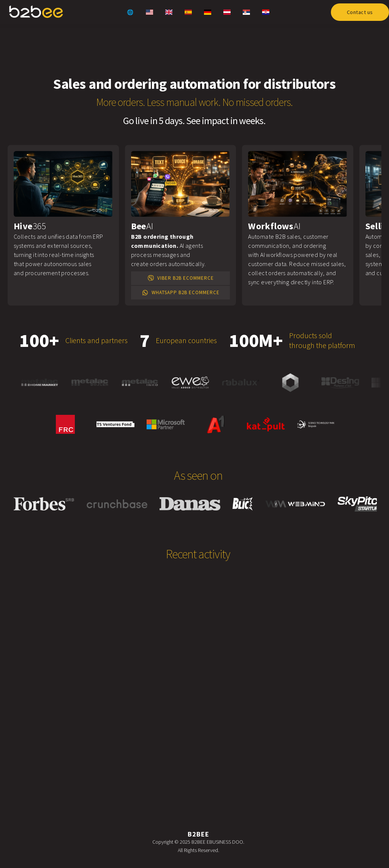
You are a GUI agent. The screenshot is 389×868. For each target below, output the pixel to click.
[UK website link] (169, 12)
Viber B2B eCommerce (180, 278)
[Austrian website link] (227, 12)
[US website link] (149, 12)
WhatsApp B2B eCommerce (180, 293)
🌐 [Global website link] (130, 12)
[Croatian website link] (266, 12)
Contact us (360, 12)
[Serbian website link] (246, 12)
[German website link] (207, 12)
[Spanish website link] (188, 12)
